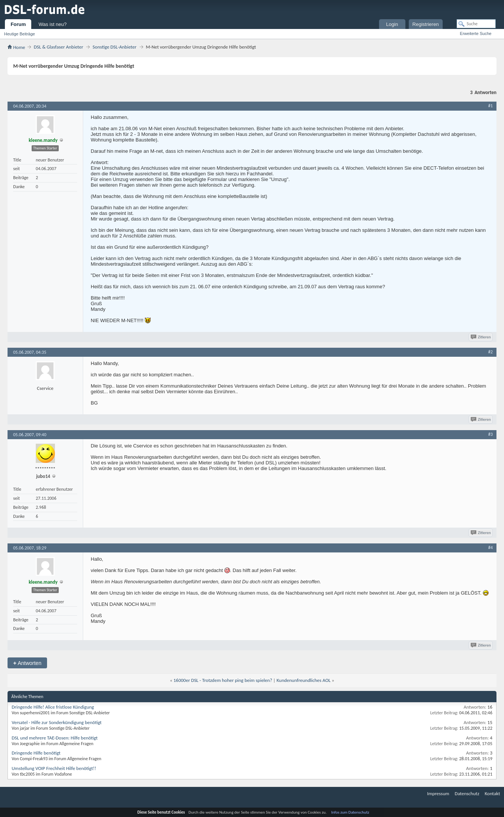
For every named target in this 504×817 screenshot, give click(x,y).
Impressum (438, 793)
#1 (490, 106)
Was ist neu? (53, 24)
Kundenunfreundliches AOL (304, 680)
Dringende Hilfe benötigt (36, 753)
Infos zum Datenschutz (350, 812)
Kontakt (493, 793)
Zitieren (481, 337)
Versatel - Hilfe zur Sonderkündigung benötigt (57, 722)
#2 (490, 352)
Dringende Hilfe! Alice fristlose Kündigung (53, 707)
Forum (18, 24)
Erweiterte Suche (476, 33)
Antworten (27, 663)
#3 (490, 434)
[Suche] (476, 24)
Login (392, 24)
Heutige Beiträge (20, 34)
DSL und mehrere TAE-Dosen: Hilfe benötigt (55, 738)
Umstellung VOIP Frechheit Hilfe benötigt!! (54, 768)
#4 (490, 548)
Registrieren (426, 24)
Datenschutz (467, 793)
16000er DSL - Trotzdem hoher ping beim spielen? (223, 680)
